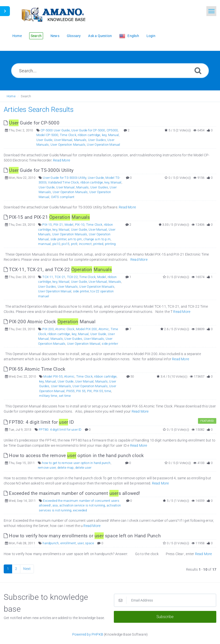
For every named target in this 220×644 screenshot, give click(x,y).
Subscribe (165, 617)
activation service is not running (82, 505)
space (90, 543)
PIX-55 (98, 391)
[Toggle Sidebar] (5, 11)
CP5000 (112, 130)
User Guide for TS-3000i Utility (64, 178)
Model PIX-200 (86, 329)
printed (98, 244)
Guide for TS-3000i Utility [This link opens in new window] (39, 170)
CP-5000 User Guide (55, 130)
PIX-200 (48, 329)
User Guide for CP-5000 (88, 130)
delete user (83, 468)
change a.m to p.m (97, 239)
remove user (47, 468)
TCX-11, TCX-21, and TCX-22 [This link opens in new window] (58, 270)
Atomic (104, 329)
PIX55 (71, 391)
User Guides (97, 140)
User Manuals (68, 287)
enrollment (68, 543)
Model (69, 225)
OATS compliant (63, 197)
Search (26, 96)
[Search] (198, 70)
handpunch (51, 543)
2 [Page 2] (16, 569)
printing (110, 244)
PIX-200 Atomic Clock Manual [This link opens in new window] (50, 322)
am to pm (75, 239)
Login (151, 36)
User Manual (63, 140)
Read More (61, 160)
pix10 (56, 244)
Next (27, 569)
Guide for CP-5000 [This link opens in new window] (32, 123)
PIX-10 (80, 225)
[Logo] (53, 14)
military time (48, 396)
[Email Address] (165, 600)
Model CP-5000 (47, 135)
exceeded (80, 510)
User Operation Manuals (68, 145)
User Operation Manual (103, 145)
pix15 (65, 244)
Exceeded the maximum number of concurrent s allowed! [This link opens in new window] (72, 493)
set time (65, 396)
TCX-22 (72, 277)
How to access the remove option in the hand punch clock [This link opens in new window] (74, 455)
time (108, 391)
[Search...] (110, 71)
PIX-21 (58, 225)
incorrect (85, 244)
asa (55, 505)
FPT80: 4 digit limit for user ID (60, 430)
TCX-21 (60, 277)
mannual (44, 244)
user (81, 543)
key (104, 135)
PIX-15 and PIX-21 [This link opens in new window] (47, 217)
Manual (113, 135)
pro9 (74, 244)
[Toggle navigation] (211, 11)
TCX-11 (48, 277)
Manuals (80, 140)
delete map (66, 468)
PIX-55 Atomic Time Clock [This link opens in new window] (35, 369)
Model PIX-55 (53, 376)
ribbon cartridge (89, 135)
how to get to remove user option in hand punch (76, 463)
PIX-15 (47, 225)
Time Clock (68, 135)
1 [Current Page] (8, 569)
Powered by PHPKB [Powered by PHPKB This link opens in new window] (88, 634)
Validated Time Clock (63, 182)
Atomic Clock (65, 329)
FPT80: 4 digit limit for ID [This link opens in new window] (39, 422)
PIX (90, 391)
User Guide (44, 140)
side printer (58, 239)
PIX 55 (81, 391)
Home (11, 96)
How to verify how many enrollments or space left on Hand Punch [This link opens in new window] (82, 536)
